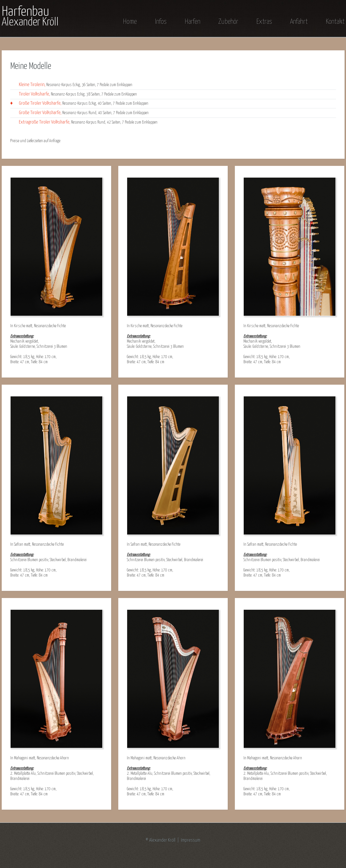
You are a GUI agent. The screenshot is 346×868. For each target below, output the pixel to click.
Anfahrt (299, 22)
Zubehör (228, 22)
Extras (264, 22)
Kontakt (335, 22)
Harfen (192, 22)
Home (130, 22)
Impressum (191, 840)
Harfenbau (30, 16)
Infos (161, 22)
